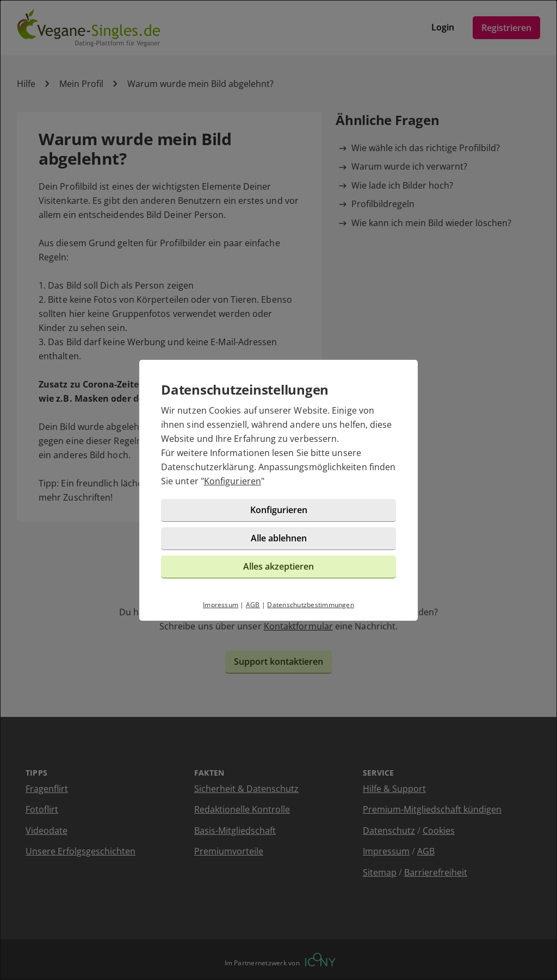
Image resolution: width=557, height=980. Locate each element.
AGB (253, 605)
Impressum (221, 605)
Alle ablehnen (279, 538)
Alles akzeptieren (278, 566)
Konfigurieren (233, 481)
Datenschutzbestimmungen (311, 605)
